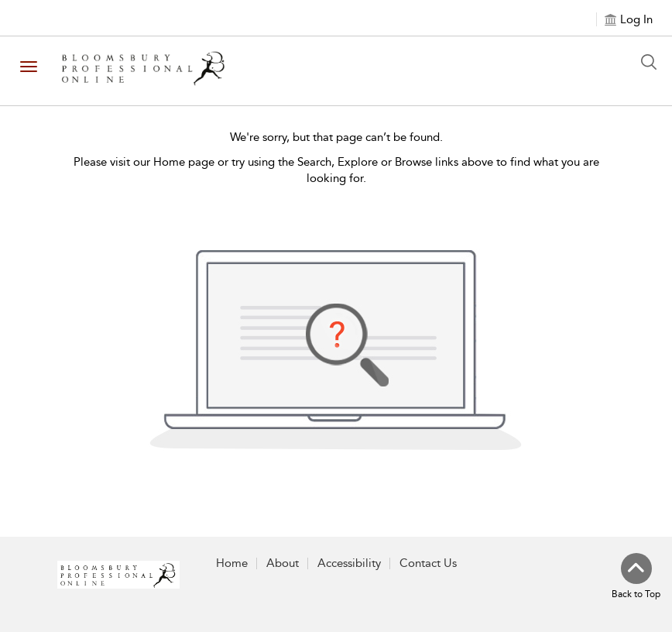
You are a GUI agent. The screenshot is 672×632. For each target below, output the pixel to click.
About (283, 563)
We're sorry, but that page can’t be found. (336, 137)
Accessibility (349, 563)
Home (232, 563)
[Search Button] (653, 62)
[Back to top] (636, 577)
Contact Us (428, 563)
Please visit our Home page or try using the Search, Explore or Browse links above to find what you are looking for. (336, 170)
